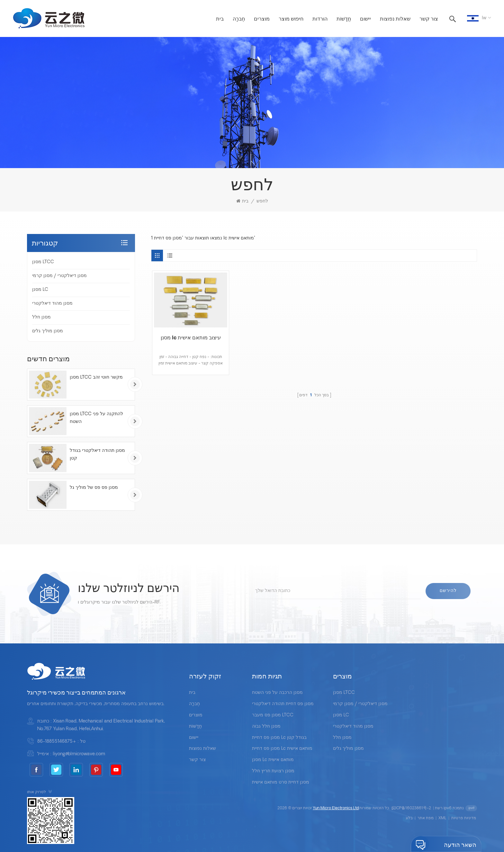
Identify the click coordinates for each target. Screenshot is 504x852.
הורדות (320, 19)
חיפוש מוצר (291, 19)
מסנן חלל (41, 317)
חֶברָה (239, 19)
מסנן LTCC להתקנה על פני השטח (96, 418)
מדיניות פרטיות (464, 818)
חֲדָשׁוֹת (344, 19)
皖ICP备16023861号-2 (411, 808)
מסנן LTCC (43, 262)
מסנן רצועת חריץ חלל (273, 771)
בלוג (409, 818)
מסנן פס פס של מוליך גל (94, 488)
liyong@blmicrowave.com (79, 754)
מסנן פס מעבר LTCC (273, 715)
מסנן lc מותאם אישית (273, 760)
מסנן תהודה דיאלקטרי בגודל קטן (97, 455)
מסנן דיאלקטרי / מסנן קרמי (59, 276)
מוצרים (262, 19)
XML (442, 818)
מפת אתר (426, 818)
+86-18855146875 (57, 742)
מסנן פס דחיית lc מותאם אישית (282, 749)
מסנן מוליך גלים (48, 331)
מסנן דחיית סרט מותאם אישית (281, 782)
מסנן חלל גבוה (266, 726)
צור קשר (429, 19)
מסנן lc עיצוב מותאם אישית (191, 338)
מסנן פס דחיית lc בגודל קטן (279, 738)
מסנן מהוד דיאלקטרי (52, 304)
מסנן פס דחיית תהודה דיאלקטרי (283, 704)
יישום (365, 19)
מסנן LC (40, 290)
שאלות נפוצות (395, 19)
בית (220, 19)
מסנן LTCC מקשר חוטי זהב (96, 377)
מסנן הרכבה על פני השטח (277, 693)
